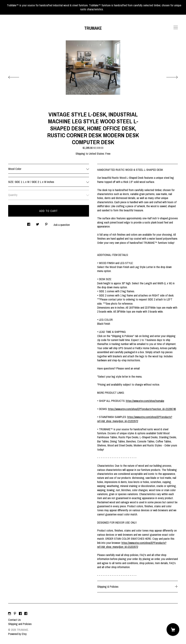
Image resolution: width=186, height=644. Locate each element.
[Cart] (173, 630)
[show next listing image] (169, 76)
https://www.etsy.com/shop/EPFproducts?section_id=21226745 (142, 409)
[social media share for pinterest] (46, 223)
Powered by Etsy (17, 634)
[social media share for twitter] (38, 223)
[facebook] (20, 614)
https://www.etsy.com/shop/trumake (145, 401)
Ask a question (62, 225)
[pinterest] (15, 614)
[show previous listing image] (17, 76)
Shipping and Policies (20, 624)
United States (96, 154)
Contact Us (14, 620)
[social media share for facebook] (29, 223)
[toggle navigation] (176, 28)
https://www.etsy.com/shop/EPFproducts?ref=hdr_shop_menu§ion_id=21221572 (135, 419)
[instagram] (10, 614)
